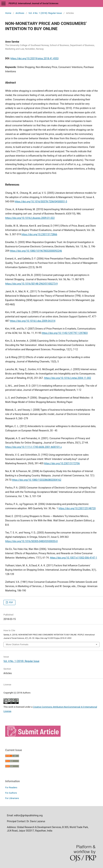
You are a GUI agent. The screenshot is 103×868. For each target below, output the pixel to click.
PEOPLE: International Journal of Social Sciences (33, 3)
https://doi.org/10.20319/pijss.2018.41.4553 (34, 58)
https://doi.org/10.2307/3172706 (62, 463)
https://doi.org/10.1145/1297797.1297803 (65, 333)
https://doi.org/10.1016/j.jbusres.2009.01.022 (30, 218)
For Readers (11, 787)
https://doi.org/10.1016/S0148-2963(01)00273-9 (31, 284)
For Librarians (12, 798)
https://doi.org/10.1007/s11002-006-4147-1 (73, 558)
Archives (20, 13)
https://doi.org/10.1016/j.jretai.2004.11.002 (68, 378)
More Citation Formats (17, 644)
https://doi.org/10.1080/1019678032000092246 (36, 251)
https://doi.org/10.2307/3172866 (39, 234)
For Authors (11, 793)
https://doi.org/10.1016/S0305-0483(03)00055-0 (31, 541)
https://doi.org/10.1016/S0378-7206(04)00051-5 (41, 202)
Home (8, 13)
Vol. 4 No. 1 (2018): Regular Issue (45, 13)
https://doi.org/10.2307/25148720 (77, 508)
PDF (11, 602)
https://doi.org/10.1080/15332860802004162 (37, 480)
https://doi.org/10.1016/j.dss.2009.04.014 (33, 321)
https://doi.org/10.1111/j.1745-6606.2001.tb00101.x (33, 447)
